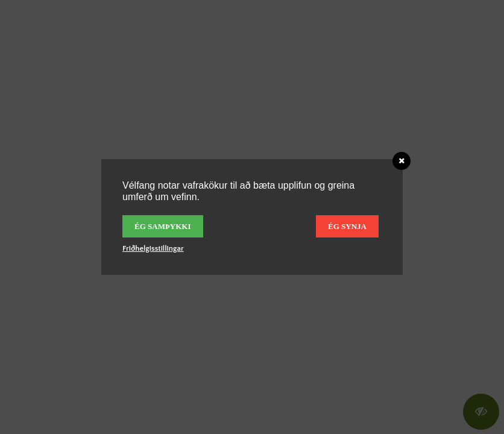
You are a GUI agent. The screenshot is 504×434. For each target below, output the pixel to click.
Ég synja (347, 226)
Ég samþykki (163, 226)
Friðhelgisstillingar (153, 248)
